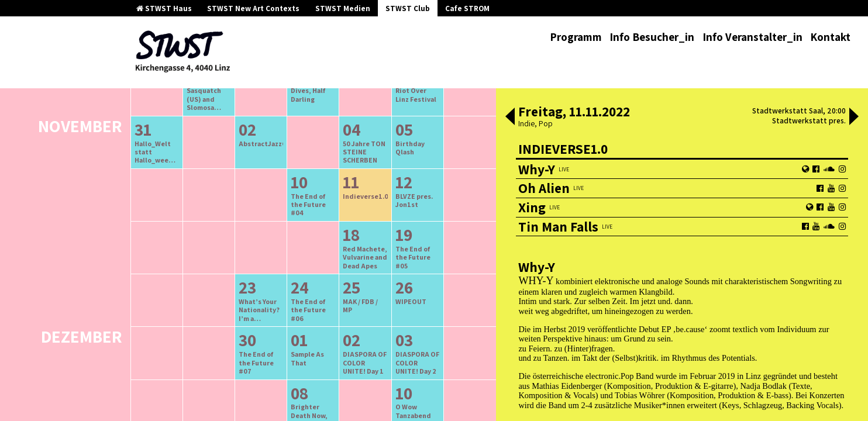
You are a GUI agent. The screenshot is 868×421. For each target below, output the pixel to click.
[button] (510, 118)
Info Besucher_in (652, 37)
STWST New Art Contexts (253, 8)
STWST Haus (164, 8)
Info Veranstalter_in (752, 37)
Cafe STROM (467, 8)
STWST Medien (343, 8)
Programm (576, 37)
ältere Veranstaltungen (252, 131)
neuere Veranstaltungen (365, 131)
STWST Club (408, 8)
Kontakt (830, 37)
